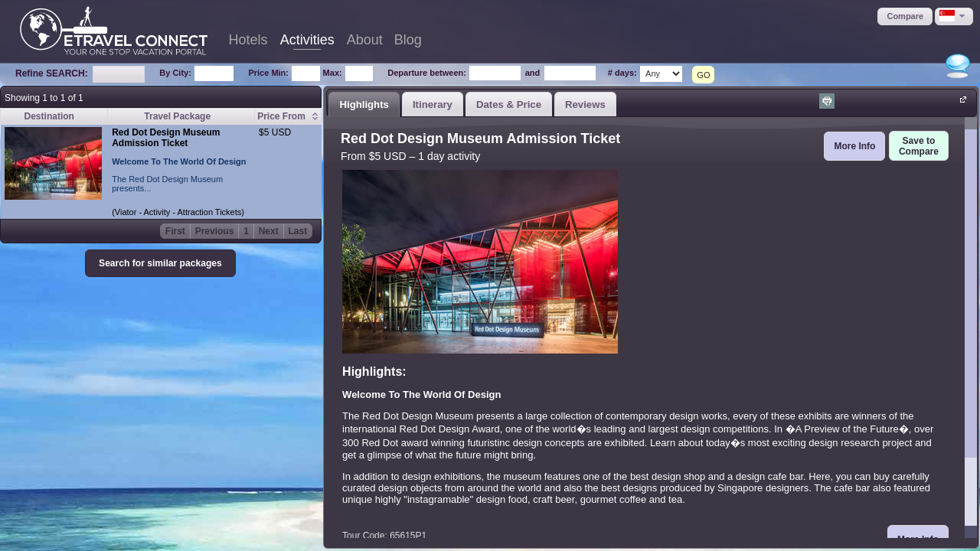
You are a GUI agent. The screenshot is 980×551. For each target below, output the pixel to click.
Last (298, 231)
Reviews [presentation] (585, 104)
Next (269, 231)
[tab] (364, 104)
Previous (215, 231)
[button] (905, 16)
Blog (408, 40)
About (365, 40)
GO (703, 75)
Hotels (248, 40)
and (533, 73)
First (175, 231)
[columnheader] (288, 117)
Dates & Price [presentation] (509, 104)
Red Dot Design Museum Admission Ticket (166, 138)
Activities (307, 40)
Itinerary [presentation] (433, 104)
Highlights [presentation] (364, 104)
